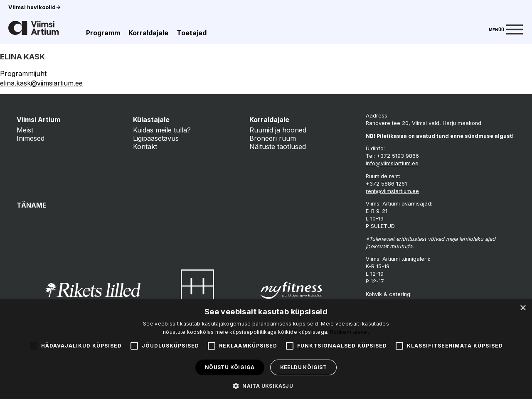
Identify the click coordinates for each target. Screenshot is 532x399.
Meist (25, 130)
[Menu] (506, 29)
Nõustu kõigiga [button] (230, 367)
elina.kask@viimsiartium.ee (41, 83)
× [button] (523, 308)
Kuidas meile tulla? (162, 130)
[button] (266, 385)
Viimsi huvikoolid (34, 7)
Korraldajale (148, 33)
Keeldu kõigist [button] (304, 367)
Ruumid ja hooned (278, 130)
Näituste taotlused (278, 147)
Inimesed (31, 138)
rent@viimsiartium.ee (392, 191)
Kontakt (145, 147)
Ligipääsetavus (156, 138)
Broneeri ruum (273, 138)
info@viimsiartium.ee (392, 163)
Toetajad (192, 33)
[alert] (266, 349)
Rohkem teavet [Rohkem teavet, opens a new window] (350, 332)
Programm (103, 33)
